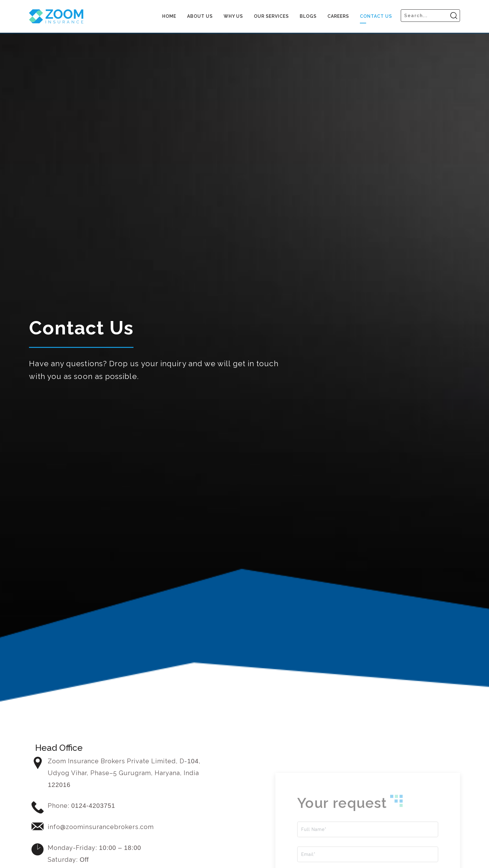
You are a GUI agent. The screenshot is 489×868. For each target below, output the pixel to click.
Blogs (308, 16)
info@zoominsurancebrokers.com (101, 827)
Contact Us (376, 16)
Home (169, 16)
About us (200, 16)
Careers (338, 16)
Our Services (271, 16)
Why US (233, 16)
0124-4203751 (93, 806)
